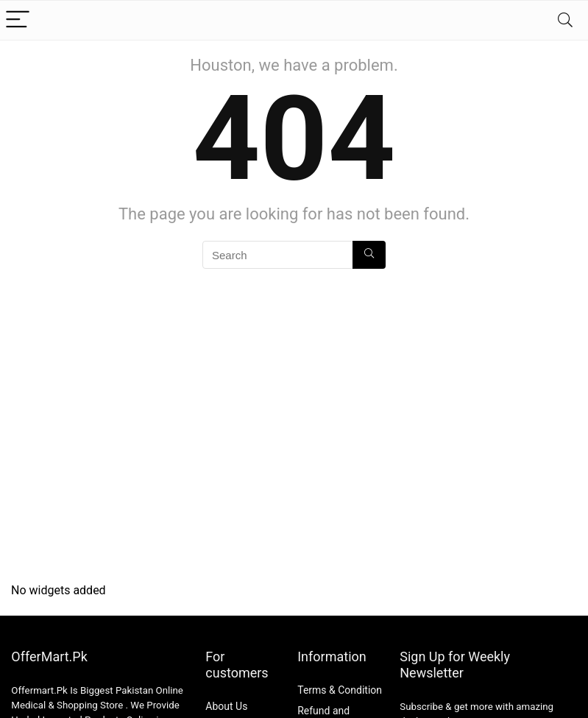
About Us (226, 706)
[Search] (565, 20)
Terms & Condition (340, 690)
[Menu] (18, 20)
